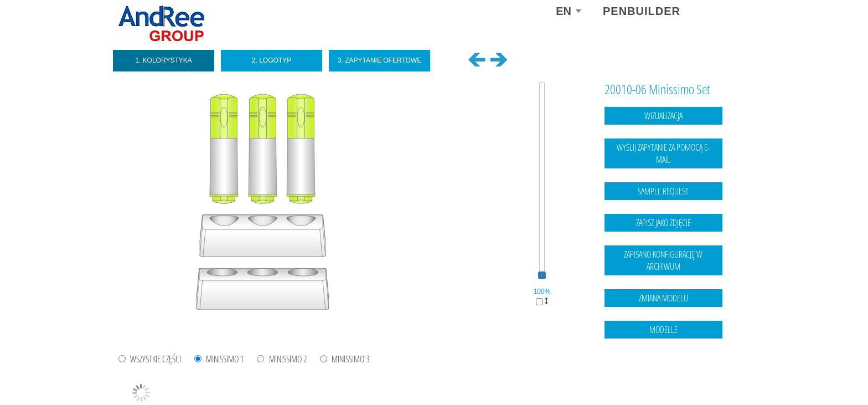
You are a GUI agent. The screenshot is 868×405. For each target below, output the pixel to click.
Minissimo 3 (351, 359)
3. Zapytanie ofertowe (379, 60)
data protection (728, 375)
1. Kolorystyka (164, 60)
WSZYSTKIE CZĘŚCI (156, 359)
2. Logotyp (272, 60)
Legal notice (682, 375)
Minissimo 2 (288, 359)
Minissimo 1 (225, 359)
